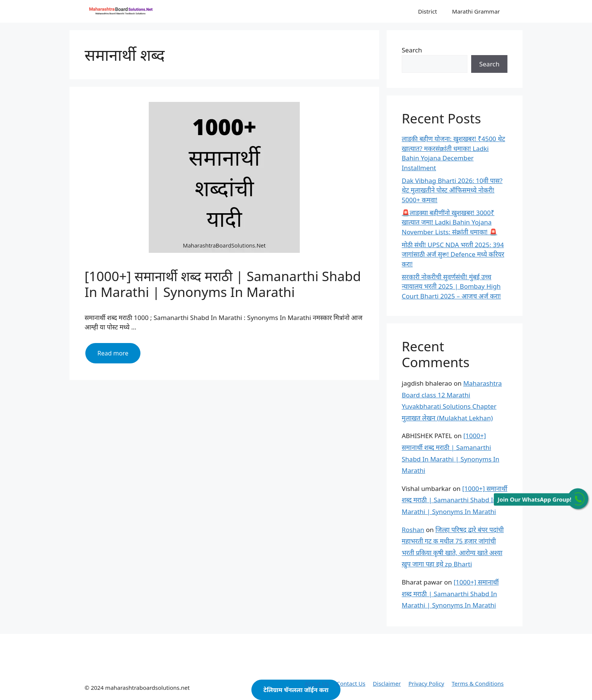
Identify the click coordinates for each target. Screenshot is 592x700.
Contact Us (351, 683)
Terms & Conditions (478, 683)
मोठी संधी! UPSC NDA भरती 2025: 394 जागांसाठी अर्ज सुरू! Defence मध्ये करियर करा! (453, 254)
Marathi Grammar (476, 11)
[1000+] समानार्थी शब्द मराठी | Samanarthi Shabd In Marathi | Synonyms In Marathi (223, 284)
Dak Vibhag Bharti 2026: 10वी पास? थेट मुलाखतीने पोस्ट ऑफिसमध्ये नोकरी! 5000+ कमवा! (452, 190)
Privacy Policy (426, 683)
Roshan (413, 530)
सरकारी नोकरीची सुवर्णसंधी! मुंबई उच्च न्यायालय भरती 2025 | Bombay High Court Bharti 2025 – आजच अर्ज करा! (451, 286)
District (427, 11)
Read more (119, 356)
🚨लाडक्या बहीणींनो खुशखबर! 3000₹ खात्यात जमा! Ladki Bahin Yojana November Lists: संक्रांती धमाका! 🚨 (449, 222)
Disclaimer (387, 683)
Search (412, 50)
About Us (317, 683)
